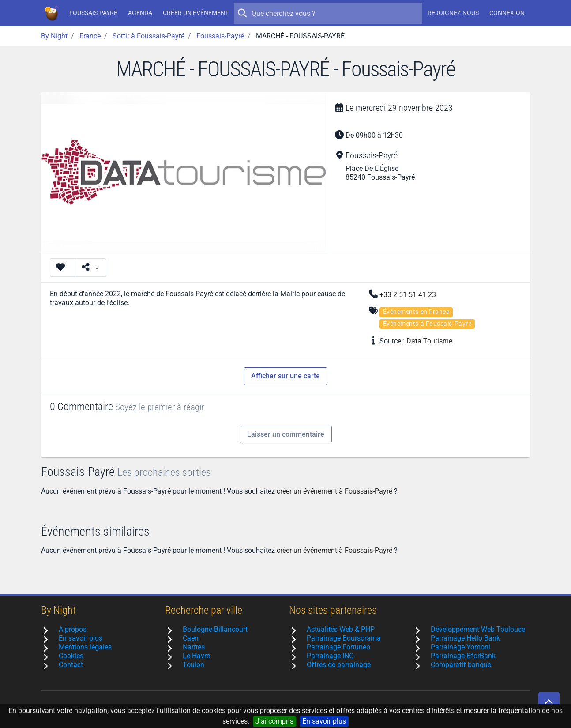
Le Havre (196, 656)
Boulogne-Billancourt (215, 629)
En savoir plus (324, 721)
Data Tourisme (429, 341)
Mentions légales (85, 647)
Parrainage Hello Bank (465, 638)
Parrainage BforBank (463, 656)
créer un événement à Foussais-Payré (334, 491)
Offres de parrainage (339, 665)
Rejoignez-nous (453, 13)
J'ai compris (274, 721)
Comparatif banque (461, 665)
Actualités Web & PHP (341, 629)
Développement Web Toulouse (478, 629)
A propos (73, 629)
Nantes (194, 647)
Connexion (507, 13)
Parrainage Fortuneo (338, 647)
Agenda (140, 13)
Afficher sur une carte (285, 376)
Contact (71, 665)
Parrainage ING (330, 656)
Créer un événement (196, 13)
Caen (191, 638)
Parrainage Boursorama (344, 638)
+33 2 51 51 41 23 (408, 295)
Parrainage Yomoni (460, 647)
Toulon (193, 665)
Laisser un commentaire (286, 434)
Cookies (71, 656)
